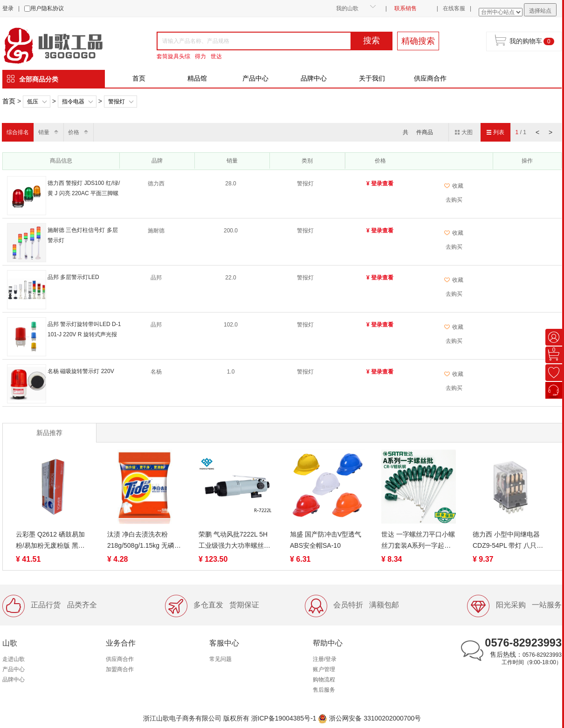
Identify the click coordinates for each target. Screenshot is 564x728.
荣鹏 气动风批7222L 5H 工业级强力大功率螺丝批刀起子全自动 (234, 541)
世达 (216, 56)
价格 (74, 132)
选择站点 (540, 11)
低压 (33, 102)
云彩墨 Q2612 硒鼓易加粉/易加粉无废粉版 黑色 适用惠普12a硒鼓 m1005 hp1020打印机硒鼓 (52, 541)
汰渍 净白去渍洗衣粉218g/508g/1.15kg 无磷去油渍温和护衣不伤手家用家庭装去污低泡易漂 (144, 541)
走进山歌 (14, 659)
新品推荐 (49, 433)
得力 (200, 56)
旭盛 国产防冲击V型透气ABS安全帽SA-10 (326, 540)
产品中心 (255, 78)
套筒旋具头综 (173, 56)
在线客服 (454, 8)
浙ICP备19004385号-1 (284, 718)
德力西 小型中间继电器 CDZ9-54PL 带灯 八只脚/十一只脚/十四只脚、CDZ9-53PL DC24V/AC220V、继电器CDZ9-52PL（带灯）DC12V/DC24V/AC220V (509, 541)
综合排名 (18, 132)
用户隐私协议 (47, 8)
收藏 (454, 186)
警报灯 (117, 102)
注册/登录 (325, 659)
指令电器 (73, 102)
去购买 (454, 200)
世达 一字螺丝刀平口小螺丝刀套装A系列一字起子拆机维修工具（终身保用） (418, 541)
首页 (139, 78)
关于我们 (372, 78)
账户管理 (324, 669)
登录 (8, 8)
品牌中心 (314, 78)
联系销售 (406, 8)
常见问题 (220, 659)
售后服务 (324, 690)
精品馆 (197, 78)
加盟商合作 (120, 669)
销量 (44, 132)
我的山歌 (347, 8)
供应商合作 (430, 78)
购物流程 (324, 680)
